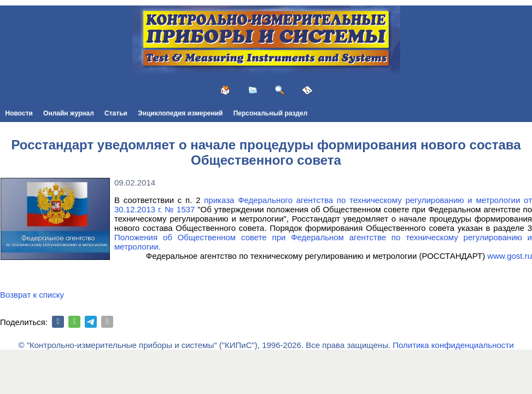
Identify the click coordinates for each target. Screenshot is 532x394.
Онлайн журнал (69, 113)
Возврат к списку (32, 295)
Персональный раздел (271, 113)
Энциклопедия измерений (180, 113)
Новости (19, 113)
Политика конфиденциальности (453, 345)
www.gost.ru (510, 256)
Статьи (116, 113)
